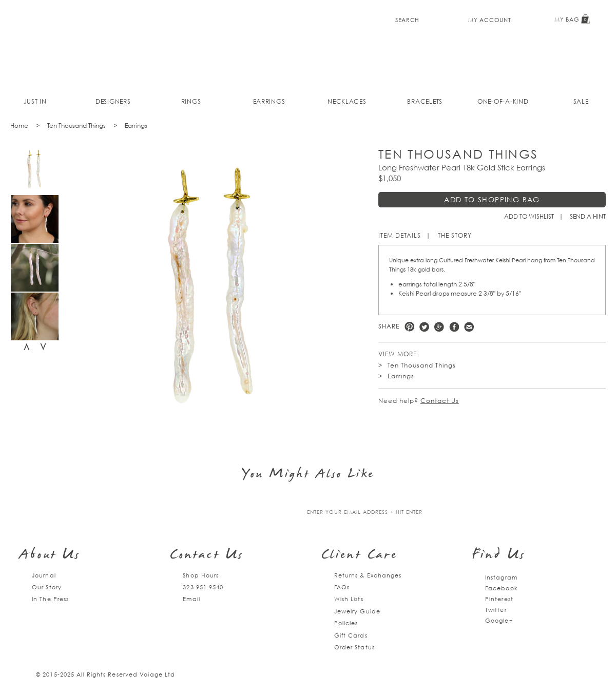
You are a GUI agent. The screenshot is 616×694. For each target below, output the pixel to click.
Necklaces (347, 101)
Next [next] (43, 347)
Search (407, 20)
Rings (191, 101)
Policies (346, 623)
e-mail (469, 327)
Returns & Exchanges (368, 575)
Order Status (354, 647)
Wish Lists (349, 599)
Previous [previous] (27, 347)
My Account (489, 20)
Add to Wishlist (529, 216)
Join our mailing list (235, 513)
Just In (35, 101)
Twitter (424, 327)
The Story (455, 235)
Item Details (400, 235)
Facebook (454, 327)
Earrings (269, 101)
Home (19, 126)
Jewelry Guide (357, 611)
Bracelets (425, 101)
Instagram (501, 577)
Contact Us (440, 401)
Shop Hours (201, 575)
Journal (44, 575)
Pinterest (409, 327)
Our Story (47, 587)
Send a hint (588, 216)
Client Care (360, 556)
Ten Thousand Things (76, 126)
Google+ (499, 620)
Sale (581, 101)
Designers (113, 101)
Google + (439, 327)
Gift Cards (351, 635)
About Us (50, 556)
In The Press (50, 599)
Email (191, 599)
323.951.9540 (203, 587)
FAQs (342, 587)
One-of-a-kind (503, 101)
